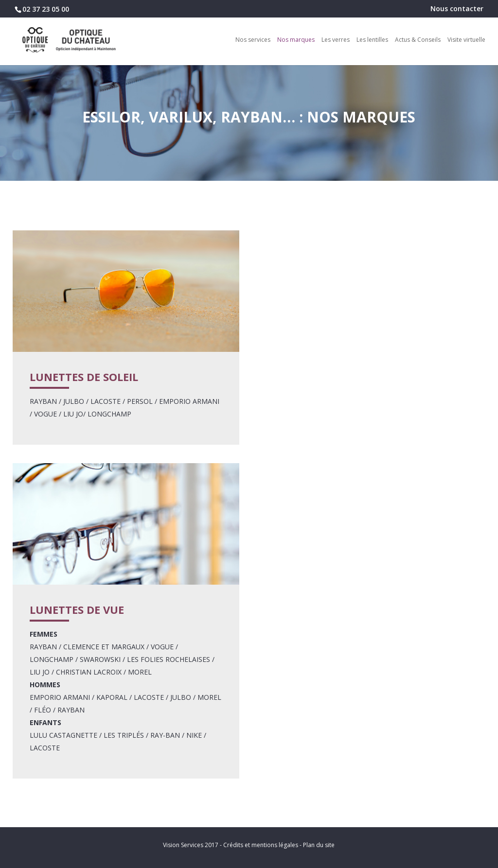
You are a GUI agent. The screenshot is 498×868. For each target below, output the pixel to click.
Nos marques (296, 40)
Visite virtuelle (466, 40)
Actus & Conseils (418, 40)
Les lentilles (372, 40)
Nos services (253, 40)
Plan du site (319, 845)
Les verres (336, 40)
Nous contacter (457, 9)
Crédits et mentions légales (261, 845)
